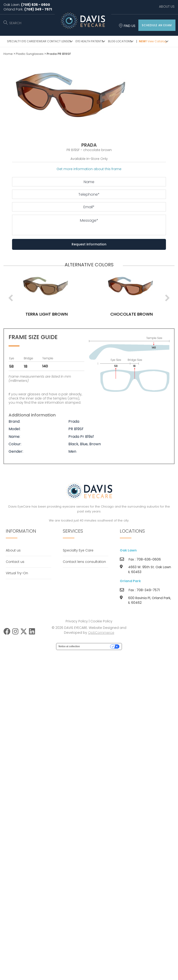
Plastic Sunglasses (30, 54)
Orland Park (130, 581)
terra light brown (56, 314)
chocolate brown (141, 314)
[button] (157, 25)
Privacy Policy (77, 621)
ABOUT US (167, 7)
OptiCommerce (101, 633)
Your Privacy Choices (96, 646)
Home (8, 54)
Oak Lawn (128, 550)
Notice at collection (69, 646)
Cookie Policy (101, 621)
